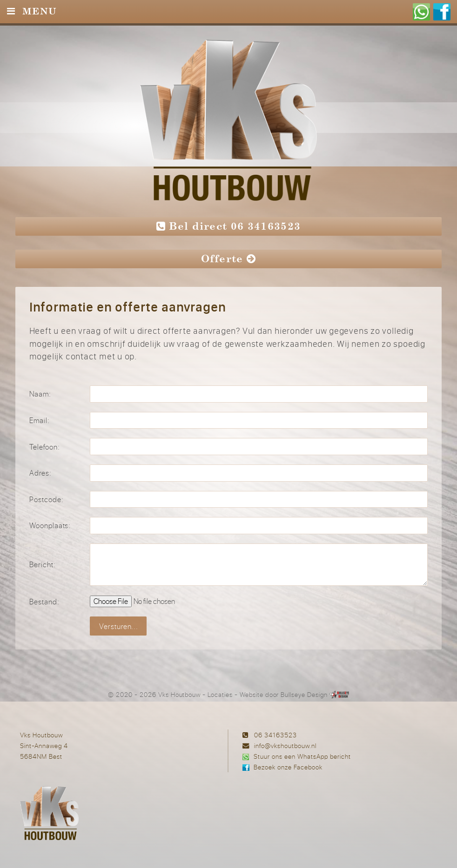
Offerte (229, 259)
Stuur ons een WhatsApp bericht (302, 756)
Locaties (220, 695)
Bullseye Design (304, 695)
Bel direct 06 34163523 (229, 226)
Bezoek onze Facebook (288, 767)
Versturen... (119, 626)
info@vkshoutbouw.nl (285, 745)
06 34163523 (276, 735)
